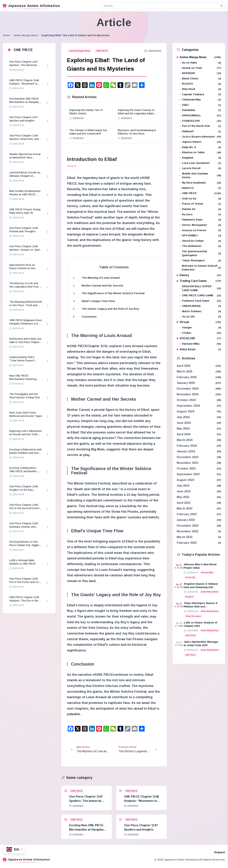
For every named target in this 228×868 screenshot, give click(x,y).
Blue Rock (200, 89)
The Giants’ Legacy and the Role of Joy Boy (110, 309)
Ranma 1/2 (200, 209)
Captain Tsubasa (200, 94)
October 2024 (186, 400)
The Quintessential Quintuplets (200, 253)
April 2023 (184, 503)
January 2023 (186, 520)
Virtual (199, 322)
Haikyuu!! (200, 131)
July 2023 (183, 486)
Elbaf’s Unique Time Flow (98, 301)
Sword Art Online (200, 241)
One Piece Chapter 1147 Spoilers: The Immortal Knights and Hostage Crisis (88, 801)
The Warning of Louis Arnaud (101, 278)
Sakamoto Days (200, 220)
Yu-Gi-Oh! (200, 317)
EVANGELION (200, 121)
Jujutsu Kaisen (200, 142)
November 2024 (187, 394)
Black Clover (200, 79)
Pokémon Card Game (200, 301)
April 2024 (184, 434)
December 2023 (188, 457)
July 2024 (183, 417)
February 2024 (187, 446)
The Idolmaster (200, 246)
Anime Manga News (26, 35)
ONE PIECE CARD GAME (200, 295)
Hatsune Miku (200, 344)
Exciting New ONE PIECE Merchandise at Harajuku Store (86, 830)
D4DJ (200, 105)
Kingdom (200, 158)
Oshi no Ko (200, 199)
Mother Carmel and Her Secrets (102, 285)
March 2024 (185, 440)
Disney (199, 275)
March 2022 (185, 537)
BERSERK (200, 73)
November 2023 (187, 463)
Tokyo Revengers (200, 261)
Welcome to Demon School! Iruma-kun (200, 268)
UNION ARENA (200, 306)
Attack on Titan (200, 68)
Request (220, 852)
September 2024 (188, 406)
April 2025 (184, 366)
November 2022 (187, 531)
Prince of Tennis (200, 204)
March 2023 (185, 508)
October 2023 (186, 469)
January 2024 (186, 451)
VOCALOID (199, 338)
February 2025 (187, 377)
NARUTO (200, 188)
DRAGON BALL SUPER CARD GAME (200, 288)
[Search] (222, 6)
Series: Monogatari (200, 225)
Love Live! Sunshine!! (200, 163)
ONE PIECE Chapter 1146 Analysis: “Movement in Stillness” (141, 801)
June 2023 (184, 491)
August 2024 (185, 411)
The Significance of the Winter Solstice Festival (113, 293)
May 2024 (183, 429)
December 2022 (188, 526)
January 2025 (186, 383)
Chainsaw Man (200, 100)
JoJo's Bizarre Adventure (200, 137)
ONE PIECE (102, 51)
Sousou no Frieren (200, 230)
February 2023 (187, 514)
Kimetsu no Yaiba (200, 152)
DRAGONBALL (200, 116)
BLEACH (200, 84)
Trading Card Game (199, 281)
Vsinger (200, 328)
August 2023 (185, 480)
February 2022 (187, 543)
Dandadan (200, 110)
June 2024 (184, 423)
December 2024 (188, 389)
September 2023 (188, 474)
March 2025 (185, 371)
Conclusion (89, 317)
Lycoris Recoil (200, 168)
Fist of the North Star (200, 126)
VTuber (200, 333)
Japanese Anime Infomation (32, 6)
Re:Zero (200, 215)
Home (6, 35)
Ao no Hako (200, 63)
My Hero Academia (200, 183)
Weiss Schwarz (200, 311)
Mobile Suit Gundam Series (200, 176)
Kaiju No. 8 (200, 147)
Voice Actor (199, 349)
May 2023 (183, 497)
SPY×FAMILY (200, 236)
